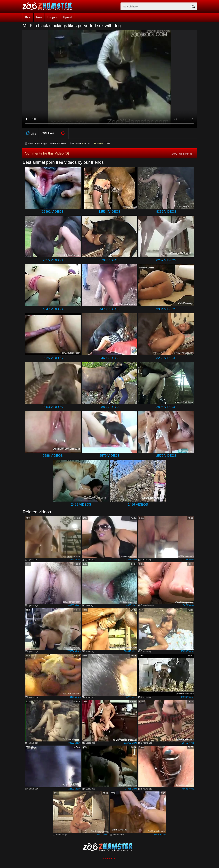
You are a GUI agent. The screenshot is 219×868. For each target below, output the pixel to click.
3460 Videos (109, 358)
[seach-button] (193, 6)
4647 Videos (53, 309)
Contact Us (110, 859)
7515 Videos (53, 260)
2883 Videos (109, 407)
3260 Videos (166, 358)
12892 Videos (53, 212)
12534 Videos (109, 212)
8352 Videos (166, 212)
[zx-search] (159, 6)
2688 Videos (53, 456)
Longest (52, 17)
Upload (68, 17)
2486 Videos (138, 505)
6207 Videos (166, 260)
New (39, 17)
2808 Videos (166, 407)
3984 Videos (166, 309)
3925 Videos (53, 358)
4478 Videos (109, 309)
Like (30, 133)
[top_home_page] (49, 6)
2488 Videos (81, 505)
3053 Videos (53, 407)
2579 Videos (109, 456)
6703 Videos (109, 260)
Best (28, 17)
